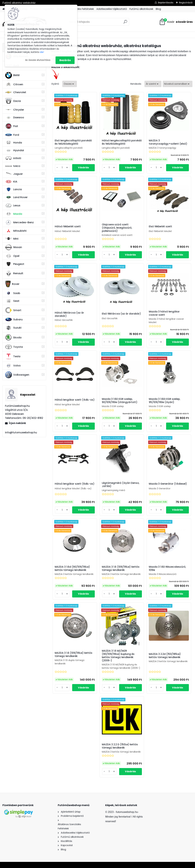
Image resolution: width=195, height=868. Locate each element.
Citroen (14, 84)
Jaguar (14, 174)
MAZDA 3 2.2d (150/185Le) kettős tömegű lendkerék (165, 656)
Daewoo (15, 117)
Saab (13, 293)
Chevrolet (16, 92)
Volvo (13, 366)
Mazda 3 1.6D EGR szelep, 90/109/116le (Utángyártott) (120, 401)
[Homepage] (4, 9)
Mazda (14, 214)
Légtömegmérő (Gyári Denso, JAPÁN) (121, 485)
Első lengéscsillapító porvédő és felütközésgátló (73, 142)
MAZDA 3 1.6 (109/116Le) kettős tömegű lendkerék (121, 568)
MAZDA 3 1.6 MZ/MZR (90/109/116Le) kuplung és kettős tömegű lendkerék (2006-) (118, 656)
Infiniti (13, 158)
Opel (12, 256)
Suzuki (13, 328)
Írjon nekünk (17, 423)
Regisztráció (186, 3)
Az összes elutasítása (38, 60)
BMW (12, 75)
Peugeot (15, 264)
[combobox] (153, 84)
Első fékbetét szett (160, 227)
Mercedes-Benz (19, 222)
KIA (11, 182)
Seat (12, 301)
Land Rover (16, 197)
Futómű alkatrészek (141, 9)
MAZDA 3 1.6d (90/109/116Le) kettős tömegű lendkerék (72, 568)
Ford (12, 135)
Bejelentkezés (166, 3)
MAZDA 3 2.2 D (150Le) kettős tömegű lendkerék (120, 746)
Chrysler (15, 110)
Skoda (13, 337)
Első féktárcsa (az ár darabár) (121, 314)
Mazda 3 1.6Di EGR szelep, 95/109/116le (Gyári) (164, 401)
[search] (125, 23)
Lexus (13, 206)
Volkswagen (17, 375)
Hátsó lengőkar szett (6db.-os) (75, 484)
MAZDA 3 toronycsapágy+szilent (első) (168, 142)
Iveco (13, 166)
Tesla (13, 356)
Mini (12, 239)
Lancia (13, 189)
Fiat (12, 126)
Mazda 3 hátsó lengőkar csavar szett (164, 313)
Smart (13, 310)
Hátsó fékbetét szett (68, 227)
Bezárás (65, 60)
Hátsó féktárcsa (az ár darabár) (69, 314)
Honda (14, 143)
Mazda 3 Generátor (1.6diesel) (168, 484)
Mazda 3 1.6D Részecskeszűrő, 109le (167, 568)
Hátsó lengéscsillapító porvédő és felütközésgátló (122, 142)
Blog (158, 9)
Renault (14, 273)
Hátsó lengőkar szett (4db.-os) (75, 400)
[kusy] (62, 168)
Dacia (13, 101)
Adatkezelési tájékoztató (112, 9)
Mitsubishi (16, 231)
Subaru (14, 319)
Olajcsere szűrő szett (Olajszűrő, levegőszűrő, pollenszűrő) (117, 228)
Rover (12, 284)
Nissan (14, 247)
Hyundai (15, 150)
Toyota (14, 347)
